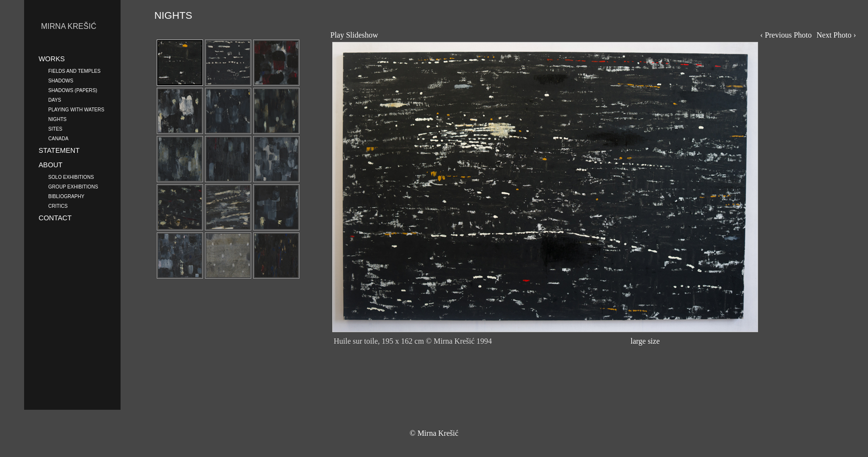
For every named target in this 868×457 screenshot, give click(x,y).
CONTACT (55, 218)
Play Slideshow (354, 35)
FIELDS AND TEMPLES (74, 70)
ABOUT (51, 165)
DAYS (55, 99)
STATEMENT (59, 150)
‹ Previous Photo (786, 35)
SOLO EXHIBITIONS (71, 176)
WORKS (52, 59)
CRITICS (58, 205)
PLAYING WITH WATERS (76, 109)
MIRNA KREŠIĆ (69, 26)
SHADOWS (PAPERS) (73, 90)
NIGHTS (57, 119)
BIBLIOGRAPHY (66, 196)
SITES (55, 128)
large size (645, 341)
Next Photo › (836, 35)
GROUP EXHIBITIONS (73, 186)
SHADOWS (61, 80)
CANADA (58, 138)
